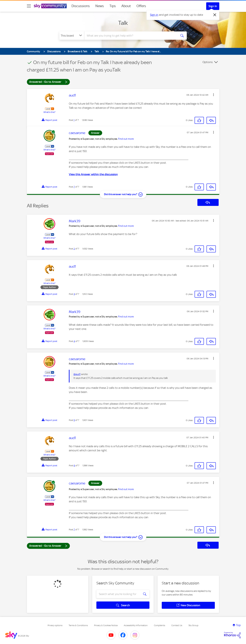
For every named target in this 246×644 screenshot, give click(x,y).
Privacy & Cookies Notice (106, 625)
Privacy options (55, 625)
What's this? (49, 112)
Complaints (159, 625)
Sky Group (193, 625)
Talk (123, 23)
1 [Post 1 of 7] (74, 120)
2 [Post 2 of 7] (74, 249)
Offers (141, 6)
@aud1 (77, 374)
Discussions (81, 6)
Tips (113, 6)
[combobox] (130, 36)
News (100, 6)
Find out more (126, 139)
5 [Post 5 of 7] (74, 420)
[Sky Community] (50, 6)
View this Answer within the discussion (93, 174)
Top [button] (238, 625)
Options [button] (208, 62)
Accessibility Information (136, 625)
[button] (213, 95)
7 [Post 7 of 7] (74, 187)
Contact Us (177, 625)
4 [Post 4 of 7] (74, 341)
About (126, 6)
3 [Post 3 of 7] (74, 294)
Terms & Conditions (78, 625)
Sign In (213, 6)
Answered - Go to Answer (48, 82)
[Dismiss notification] (215, 15)
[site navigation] (29, 6)
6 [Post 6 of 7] (74, 465)
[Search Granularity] (72, 36)
